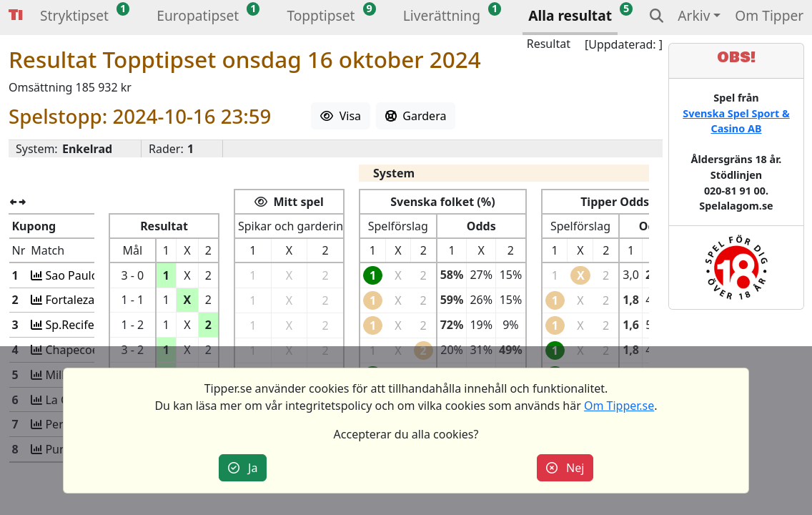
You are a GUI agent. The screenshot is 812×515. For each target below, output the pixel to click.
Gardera (416, 116)
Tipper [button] (16, 15)
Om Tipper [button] (769, 15)
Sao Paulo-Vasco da (96, 275)
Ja (243, 468)
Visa (341, 116)
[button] (74, 18)
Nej (565, 468)
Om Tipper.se (619, 406)
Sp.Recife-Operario (94, 325)
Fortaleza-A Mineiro (96, 300)
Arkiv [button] (694, 15)
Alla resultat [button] (570, 15)
